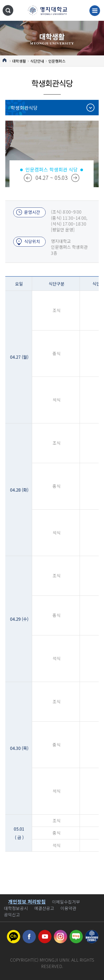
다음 (75, 178)
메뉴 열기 (95, 11)
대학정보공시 (16, 908)
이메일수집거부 (66, 902)
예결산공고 (44, 908)
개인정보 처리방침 (27, 901)
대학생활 (19, 61)
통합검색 (8, 10)
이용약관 (68, 908)
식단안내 (37, 61)
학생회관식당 (24, 108)
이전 (28, 178)
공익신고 (12, 914)
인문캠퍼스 (57, 61)
